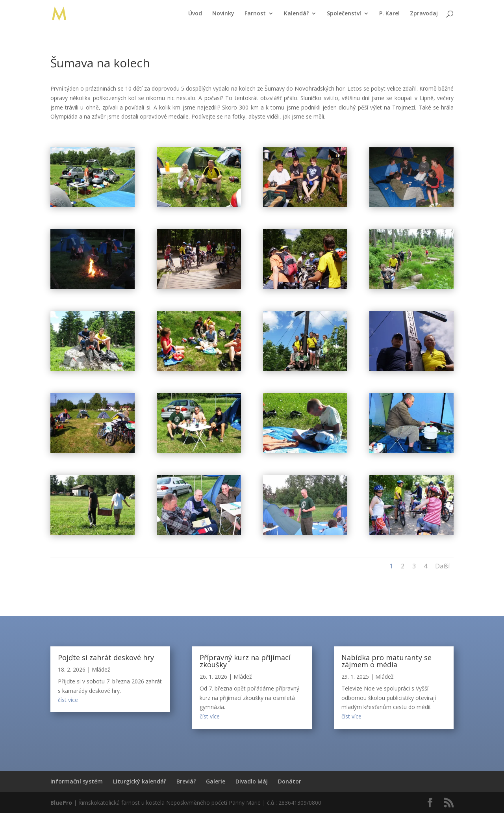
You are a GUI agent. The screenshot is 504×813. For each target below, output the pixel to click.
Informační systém (77, 781)
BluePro (61, 803)
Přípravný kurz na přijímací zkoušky (245, 661)
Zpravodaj (424, 14)
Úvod (195, 14)
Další (442, 566)
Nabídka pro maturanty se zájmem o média (386, 661)
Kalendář (296, 14)
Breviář (186, 781)
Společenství (344, 14)
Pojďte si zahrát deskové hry (106, 657)
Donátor (290, 781)
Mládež (101, 669)
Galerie (216, 781)
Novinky (223, 14)
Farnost (255, 14)
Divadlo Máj (252, 781)
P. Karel (389, 14)
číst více (68, 700)
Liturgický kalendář (140, 781)
